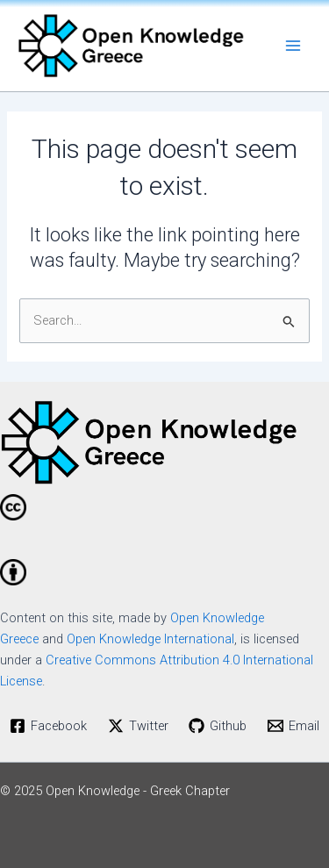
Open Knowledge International (150, 639)
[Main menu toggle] (293, 46)
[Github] (218, 726)
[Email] (293, 726)
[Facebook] (48, 726)
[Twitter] (138, 726)
